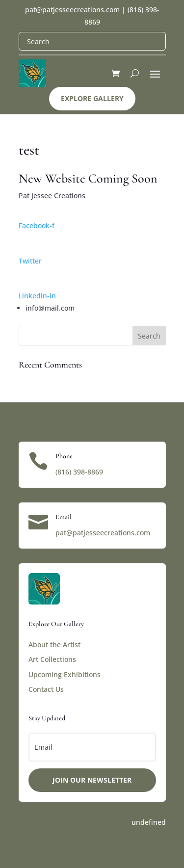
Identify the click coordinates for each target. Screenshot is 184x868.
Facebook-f (37, 225)
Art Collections (52, 659)
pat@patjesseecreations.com (72, 10)
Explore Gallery (92, 98)
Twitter (30, 261)
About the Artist (54, 644)
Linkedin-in (37, 296)
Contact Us (46, 689)
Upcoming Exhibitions (65, 674)
